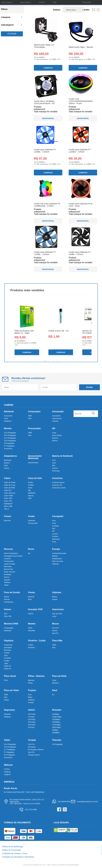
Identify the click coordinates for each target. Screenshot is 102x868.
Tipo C (6, 509)
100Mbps (56, 714)
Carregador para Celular (13, 556)
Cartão (31, 645)
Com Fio (55, 628)
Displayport (8, 504)
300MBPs (56, 733)
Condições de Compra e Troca (15, 853)
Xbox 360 (8, 616)
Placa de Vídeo (11, 690)
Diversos (8, 549)
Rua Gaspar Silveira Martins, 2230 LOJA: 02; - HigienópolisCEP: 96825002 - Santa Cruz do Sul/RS (25, 802)
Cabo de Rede (10, 488)
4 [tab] (57, 361)
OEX (30, 498)
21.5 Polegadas (10, 438)
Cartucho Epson (58, 482)
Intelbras (31, 700)
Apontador (8, 647)
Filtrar (12, 34)
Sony (54, 542)
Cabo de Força (10, 485)
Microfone (8, 567)
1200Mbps (56, 719)
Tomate (31, 702)
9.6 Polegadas (9, 755)
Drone (31, 549)
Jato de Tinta (57, 614)
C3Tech (31, 485)
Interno (55, 441)
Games (7, 609)
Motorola (7, 520)
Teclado (32, 740)
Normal (7, 599)
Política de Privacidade (11, 850)
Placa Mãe (57, 641)
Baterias (31, 680)
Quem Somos (25, 2)
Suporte (7, 580)
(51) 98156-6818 (61, 802)
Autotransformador (59, 553)
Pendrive (31, 647)
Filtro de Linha (58, 561)
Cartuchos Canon (59, 488)
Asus (54, 463)
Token (6, 585)
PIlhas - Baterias (36, 676)
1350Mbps (56, 722)
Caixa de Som (35, 478)
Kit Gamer (32, 747)
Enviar (89, 387)
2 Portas (31, 717)
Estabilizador (57, 559)
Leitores (55, 421)
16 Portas (32, 714)
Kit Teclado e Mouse (36, 750)
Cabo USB (8, 498)
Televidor (57, 740)
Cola (6, 655)
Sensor (7, 577)
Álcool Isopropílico (11, 553)
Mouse (55, 624)
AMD (30, 416)
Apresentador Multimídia (35, 457)
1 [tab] (45, 361)
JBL (30, 490)
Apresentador (33, 463)
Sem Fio (55, 633)
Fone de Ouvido (12, 592)
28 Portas (32, 722)
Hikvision (7, 714)
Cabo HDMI (8, 496)
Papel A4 (7, 669)
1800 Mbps (56, 727)
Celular (8, 516)
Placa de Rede (59, 676)
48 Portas (32, 725)
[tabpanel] (27, 329)
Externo (55, 438)
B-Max (31, 482)
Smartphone (9, 602)
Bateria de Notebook (62, 456)
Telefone (7, 582)
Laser (54, 616)
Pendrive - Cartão (37, 641)
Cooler (31, 516)
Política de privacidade (20, 381)
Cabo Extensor (10, 493)
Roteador (32, 631)
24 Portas (32, 719)
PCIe (6, 680)
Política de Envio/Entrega (12, 847)
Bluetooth (8, 460)
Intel (30, 418)
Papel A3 (7, 666)
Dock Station (57, 435)
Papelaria (9, 641)
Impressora (58, 609)
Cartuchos (57, 478)
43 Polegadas (57, 744)
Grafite (7, 661)
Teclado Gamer (34, 755)
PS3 (6, 614)
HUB (6, 465)
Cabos (7, 478)
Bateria (55, 556)
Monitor (8, 428)
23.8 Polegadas (10, 441)
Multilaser (32, 493)
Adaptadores (10, 456)
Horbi (30, 488)
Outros (7, 468)
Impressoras (57, 418)
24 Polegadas (9, 443)
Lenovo (55, 468)
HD (54, 428)
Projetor (32, 690)
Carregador (58, 516)
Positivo (55, 536)
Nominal (31, 597)
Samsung (56, 471)
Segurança (9, 710)
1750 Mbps (56, 725)
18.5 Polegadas (10, 433)
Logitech (7, 774)
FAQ (55, 2)
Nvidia (6, 700)
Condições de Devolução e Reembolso (18, 857)
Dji (29, 553)
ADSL (30, 628)
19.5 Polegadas (10, 435)
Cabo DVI (8, 490)
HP (53, 531)
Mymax (31, 496)
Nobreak (55, 564)
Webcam (8, 765)
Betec (30, 697)
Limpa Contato (10, 564)
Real (30, 599)
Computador (34, 412)
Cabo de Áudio (10, 482)
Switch (31, 710)
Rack (55, 690)
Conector (7, 559)
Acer (54, 460)
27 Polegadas (9, 446)
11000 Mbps (57, 717)
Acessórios (8, 416)
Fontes (31, 592)
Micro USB (8, 506)
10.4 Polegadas (10, 744)
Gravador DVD (35, 609)
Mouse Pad (8, 569)
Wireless (55, 683)
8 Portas (31, 727)
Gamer (7, 597)
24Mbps (55, 730)
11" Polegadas (10, 750)
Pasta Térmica (10, 572)
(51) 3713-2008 (28, 809)
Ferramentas (9, 561)
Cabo (54, 680)
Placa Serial (10, 676)
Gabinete (32, 520)
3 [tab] (53, 361)
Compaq (55, 526)
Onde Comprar (7, 2)
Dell (54, 465)
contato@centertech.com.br (84, 802)
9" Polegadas (9, 752)
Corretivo (7, 658)
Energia (56, 549)
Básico (55, 597)
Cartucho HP (57, 485)
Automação (58, 412)
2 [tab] (49, 361)
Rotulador (8, 574)
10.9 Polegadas (10, 747)
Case (6, 418)
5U (53, 695)
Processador (34, 428)
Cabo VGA (8, 501)
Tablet (7, 740)
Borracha (7, 650)
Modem (32, 624)
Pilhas (30, 683)
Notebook (9, 412)
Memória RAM (11, 624)
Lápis (6, 663)
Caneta (7, 653)
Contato (42, 2)
